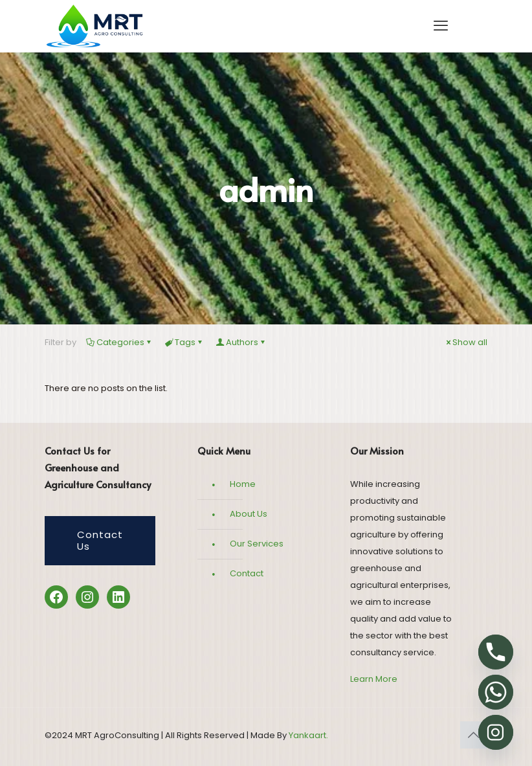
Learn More (374, 679)
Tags (184, 342)
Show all (466, 342)
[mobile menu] (441, 26)
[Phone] (496, 652)
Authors (241, 342)
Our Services (257, 544)
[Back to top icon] (474, 735)
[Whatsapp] (496, 692)
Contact (247, 573)
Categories (119, 342)
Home (243, 484)
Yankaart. (307, 735)
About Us (249, 514)
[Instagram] (496, 732)
